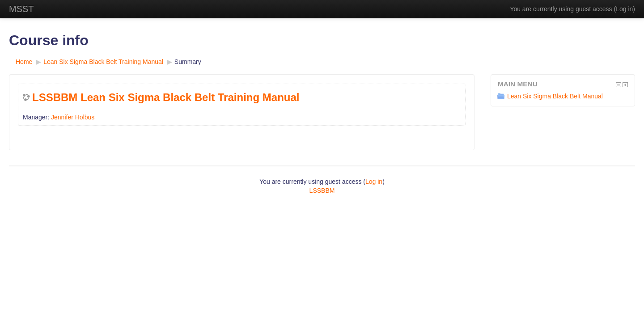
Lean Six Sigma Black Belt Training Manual (103, 62)
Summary (188, 62)
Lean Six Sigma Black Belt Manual (550, 96)
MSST (21, 9)
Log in (624, 9)
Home (24, 62)
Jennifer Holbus (73, 117)
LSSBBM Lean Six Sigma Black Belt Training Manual (166, 97)
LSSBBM (322, 191)
